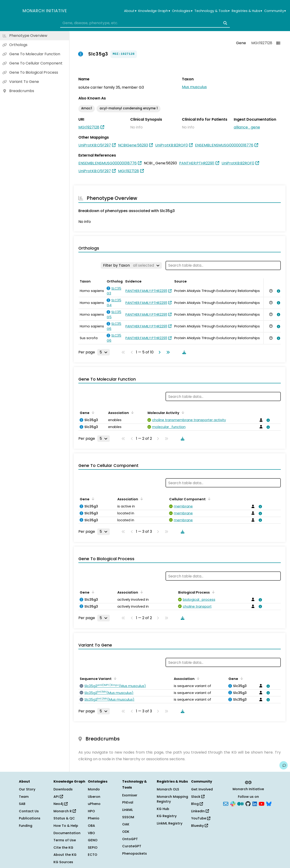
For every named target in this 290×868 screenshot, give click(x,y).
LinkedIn (200, 811)
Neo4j (61, 804)
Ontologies (182, 11)
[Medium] (240, 804)
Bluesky (200, 826)
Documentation (67, 833)
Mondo (94, 789)
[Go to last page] (167, 352)
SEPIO (93, 848)
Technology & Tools (212, 11)
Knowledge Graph (154, 11)
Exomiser (130, 795)
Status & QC (64, 818)
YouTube (201, 818)
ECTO (93, 855)
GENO (93, 840)
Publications (30, 818)
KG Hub (163, 809)
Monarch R (65, 811)
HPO (91, 811)
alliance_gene (247, 127)
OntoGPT (130, 839)
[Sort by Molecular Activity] (182, 412)
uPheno (94, 804)
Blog (197, 804)
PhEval (128, 802)
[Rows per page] (104, 352)
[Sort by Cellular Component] (208, 499)
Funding (26, 826)
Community (275, 11)
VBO (91, 833)
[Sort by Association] (132, 412)
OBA (91, 826)
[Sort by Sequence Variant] (114, 678)
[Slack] (233, 804)
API (58, 797)
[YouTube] (262, 804)
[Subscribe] (226, 804)
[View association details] (278, 291)
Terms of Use (65, 840)
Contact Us (29, 811)
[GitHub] (248, 804)
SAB (22, 804)
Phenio (94, 818)
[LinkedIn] (255, 804)
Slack (198, 797)
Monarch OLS (168, 789)
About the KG (65, 855)
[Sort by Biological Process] (213, 592)
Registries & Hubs (247, 11)
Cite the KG (63, 848)
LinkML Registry (170, 823)
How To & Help (66, 826)
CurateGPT (132, 846)
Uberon (94, 797)
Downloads (63, 789)
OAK (126, 824)
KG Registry (167, 816)
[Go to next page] (159, 352)
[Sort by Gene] (92, 412)
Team (24, 797)
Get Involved (202, 789)
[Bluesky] (269, 804)
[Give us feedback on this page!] (284, 765)
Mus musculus (194, 87)
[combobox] (145, 23)
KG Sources (63, 862)
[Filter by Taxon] (131, 265)
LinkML (127, 810)
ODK (126, 832)
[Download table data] (183, 352)
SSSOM (128, 817)
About (130, 11)
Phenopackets (135, 853)
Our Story (27, 789)
